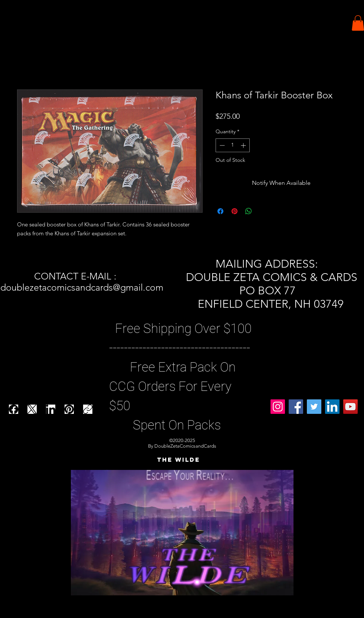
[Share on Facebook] (220, 211)
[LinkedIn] (51, 409)
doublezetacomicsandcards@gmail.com (82, 287)
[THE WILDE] (178, 460)
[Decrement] (221, 145)
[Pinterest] (69, 409)
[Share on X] (263, 211)
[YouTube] (350, 407)
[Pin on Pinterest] (235, 211)
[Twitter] (314, 407)
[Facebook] (14, 409)
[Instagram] (278, 407)
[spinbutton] (233, 145)
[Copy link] (88, 409)
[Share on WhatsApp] (249, 211)
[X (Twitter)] (32, 409)
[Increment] (244, 145)
